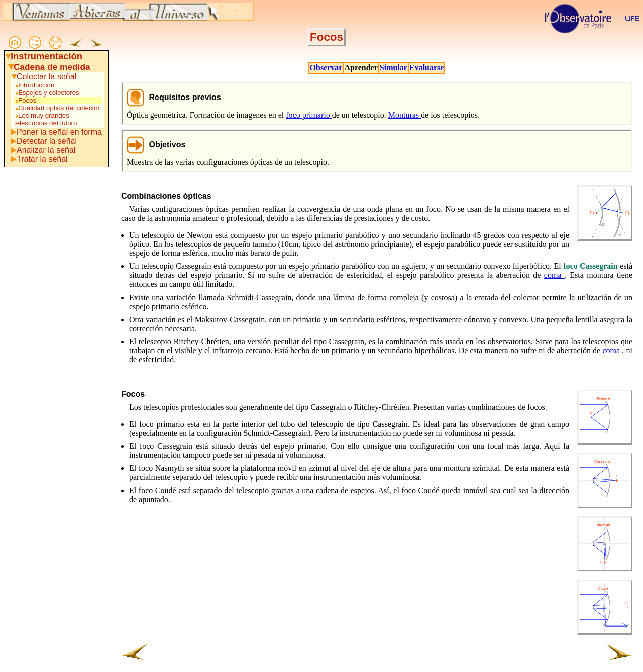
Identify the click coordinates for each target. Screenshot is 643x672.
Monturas (405, 115)
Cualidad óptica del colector (57, 108)
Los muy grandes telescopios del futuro (45, 119)
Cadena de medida (52, 67)
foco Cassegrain (592, 266)
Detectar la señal (47, 141)
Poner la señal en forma (59, 132)
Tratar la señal (42, 159)
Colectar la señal (46, 77)
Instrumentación (46, 56)
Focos (25, 100)
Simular (394, 68)
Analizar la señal (46, 150)
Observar (326, 68)
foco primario (309, 115)
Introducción (34, 85)
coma (554, 275)
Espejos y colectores (47, 93)
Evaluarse (426, 68)
